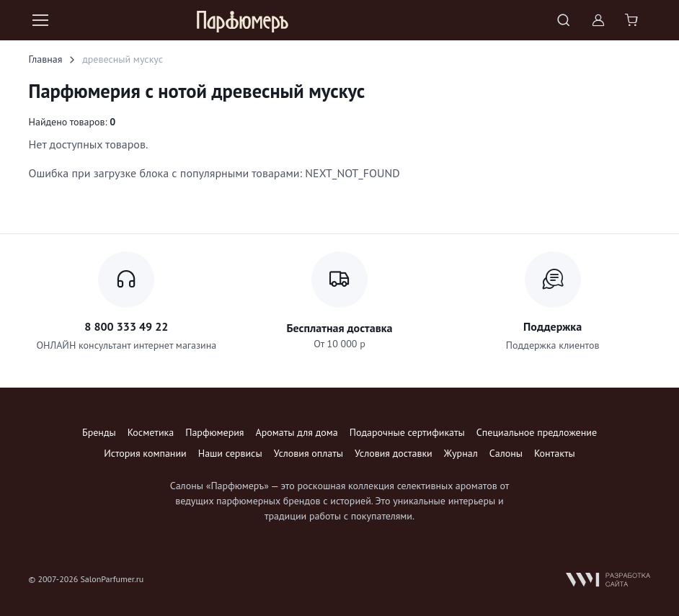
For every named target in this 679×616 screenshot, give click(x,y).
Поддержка (552, 326)
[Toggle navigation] (40, 20)
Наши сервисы (230, 453)
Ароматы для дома (297, 432)
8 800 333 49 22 (126, 326)
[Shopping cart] (633, 20)
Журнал (461, 453)
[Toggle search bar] (564, 20)
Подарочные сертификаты (407, 432)
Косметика (151, 432)
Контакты (555, 453)
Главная (46, 59)
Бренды (99, 432)
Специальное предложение (537, 432)
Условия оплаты (309, 453)
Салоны (506, 453)
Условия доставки (394, 453)
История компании (145, 453)
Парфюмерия (214, 432)
